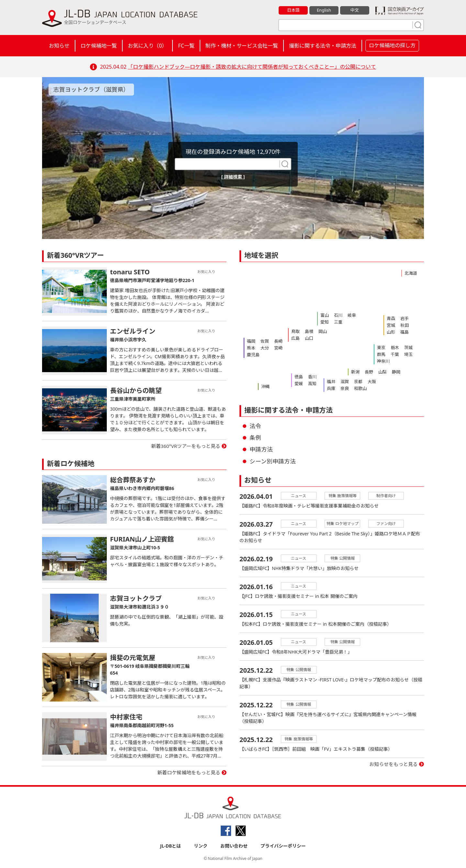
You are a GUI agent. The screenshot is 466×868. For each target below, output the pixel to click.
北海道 (411, 273)
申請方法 (261, 449)
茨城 (408, 348)
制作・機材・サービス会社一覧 (242, 46)
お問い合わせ (234, 846)
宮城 (391, 325)
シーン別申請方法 (273, 461)
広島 (295, 338)
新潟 (355, 372)
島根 (309, 331)
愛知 (325, 322)
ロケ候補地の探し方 (392, 45)
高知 (312, 383)
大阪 (372, 382)
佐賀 (265, 341)
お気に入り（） (147, 46)
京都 (358, 382)
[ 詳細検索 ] (233, 177)
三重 (338, 322)
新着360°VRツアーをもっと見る (186, 446)
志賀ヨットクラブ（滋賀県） (91, 89)
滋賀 (345, 382)
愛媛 (299, 383)
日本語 (293, 10)
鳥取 (295, 331)
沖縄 (265, 386)
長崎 (278, 341)
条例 (255, 438)
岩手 (405, 318)
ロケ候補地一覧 (99, 46)
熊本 (251, 348)
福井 (331, 382)
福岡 (251, 341)
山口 (309, 338)
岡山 (323, 331)
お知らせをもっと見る (394, 764)
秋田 (405, 325)
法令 (255, 426)
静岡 (396, 372)
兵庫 (331, 388)
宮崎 (278, 348)
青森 (391, 318)
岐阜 (352, 315)
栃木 (395, 348)
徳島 (299, 377)
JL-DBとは (171, 846)
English (324, 10)
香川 (312, 377)
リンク (201, 846)
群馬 (381, 354)
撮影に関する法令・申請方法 (323, 46)
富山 (325, 315)
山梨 (383, 372)
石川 (338, 315)
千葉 (395, 354)
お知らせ (59, 46)
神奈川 (383, 361)
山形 (391, 332)
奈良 (345, 388)
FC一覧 (186, 46)
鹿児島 (253, 355)
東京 (381, 348)
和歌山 (360, 388)
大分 (265, 348)
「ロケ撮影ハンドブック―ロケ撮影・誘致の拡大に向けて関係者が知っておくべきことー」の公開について (252, 67)
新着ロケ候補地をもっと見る (189, 772)
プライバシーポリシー (283, 846)
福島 (405, 332)
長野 (369, 372)
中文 (355, 10)
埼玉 (408, 354)
